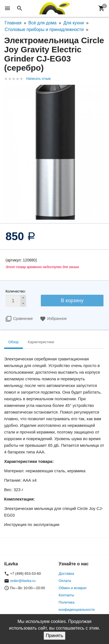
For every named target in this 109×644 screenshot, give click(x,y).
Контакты (67, 595)
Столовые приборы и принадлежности (44, 29)
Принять (55, 636)
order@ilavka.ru (23, 581)
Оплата (65, 581)
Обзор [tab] (14, 342)
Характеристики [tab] (41, 342)
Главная (13, 23)
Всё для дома (42, 23)
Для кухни (74, 23)
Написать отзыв (38, 79)
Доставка (67, 574)
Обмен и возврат (73, 588)
